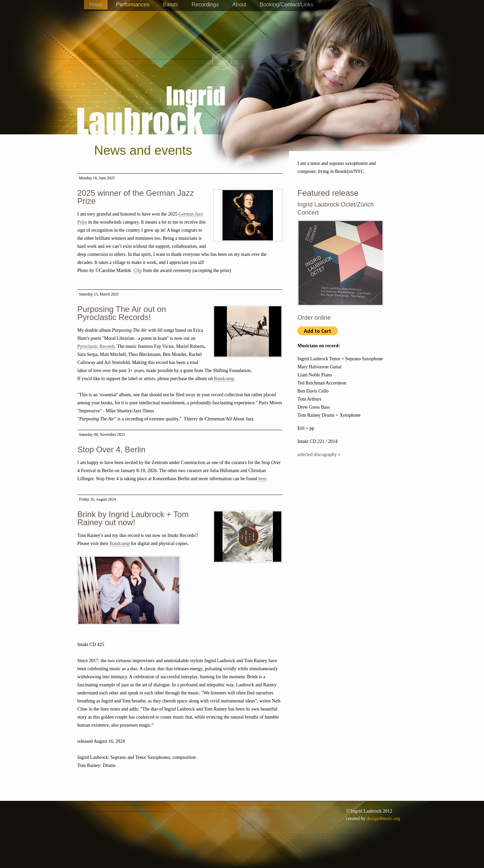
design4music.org (383, 818)
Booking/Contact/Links (287, 5)
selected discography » (319, 454)
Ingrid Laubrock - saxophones (151, 90)
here (262, 479)
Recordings (205, 5)
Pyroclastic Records (96, 346)
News (96, 5)
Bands (171, 5)
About (239, 5)
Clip (137, 270)
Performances (133, 5)
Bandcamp (224, 379)
